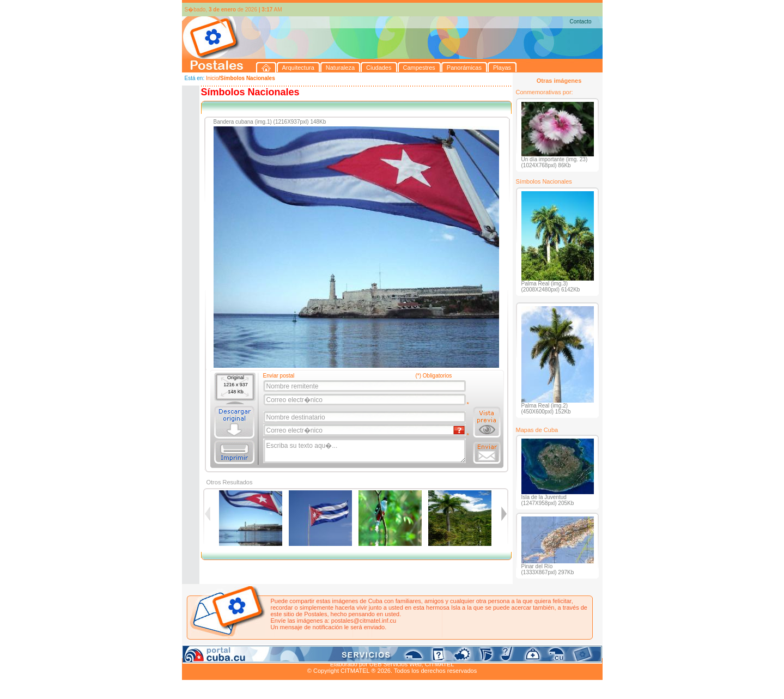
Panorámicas (356, 652)
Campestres (318, 652)
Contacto (580, 22)
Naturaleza (252, 652)
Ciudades (284, 652)
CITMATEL (440, 664)
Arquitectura (217, 652)
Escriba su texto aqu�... (365, 451)
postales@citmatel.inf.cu (364, 621)
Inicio (212, 78)
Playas (388, 652)
